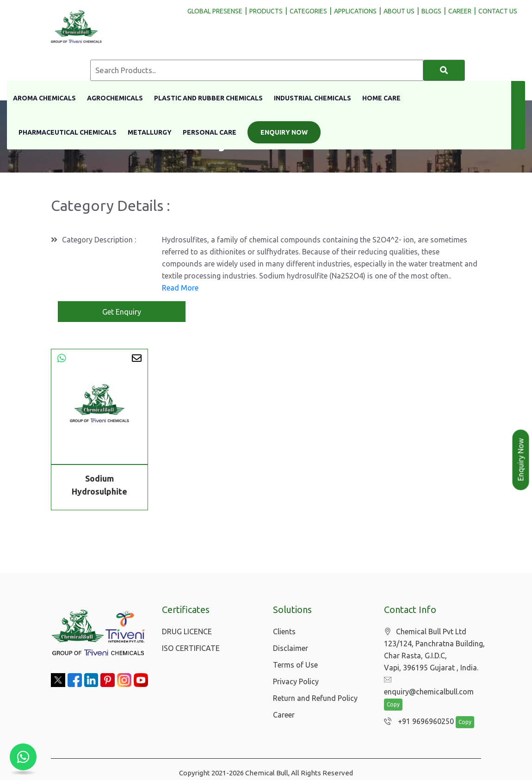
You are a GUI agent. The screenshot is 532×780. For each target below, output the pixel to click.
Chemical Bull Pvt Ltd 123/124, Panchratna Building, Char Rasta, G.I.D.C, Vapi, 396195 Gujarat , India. (434, 650)
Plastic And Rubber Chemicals (208, 98)
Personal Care (210, 132)
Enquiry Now (284, 132)
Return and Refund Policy (315, 698)
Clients (284, 631)
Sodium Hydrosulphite (99, 487)
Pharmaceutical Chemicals (68, 132)
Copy (393, 693)
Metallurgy (150, 132)
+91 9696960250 (417, 710)
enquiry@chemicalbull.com (433, 680)
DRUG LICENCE (187, 631)
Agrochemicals (115, 98)
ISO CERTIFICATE (191, 648)
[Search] (444, 70)
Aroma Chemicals (44, 98)
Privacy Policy (296, 681)
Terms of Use (295, 665)
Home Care (381, 98)
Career (284, 715)
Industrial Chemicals (312, 98)
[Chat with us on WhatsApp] (23, 757)
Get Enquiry (122, 312)
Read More (180, 288)
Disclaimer (291, 648)
